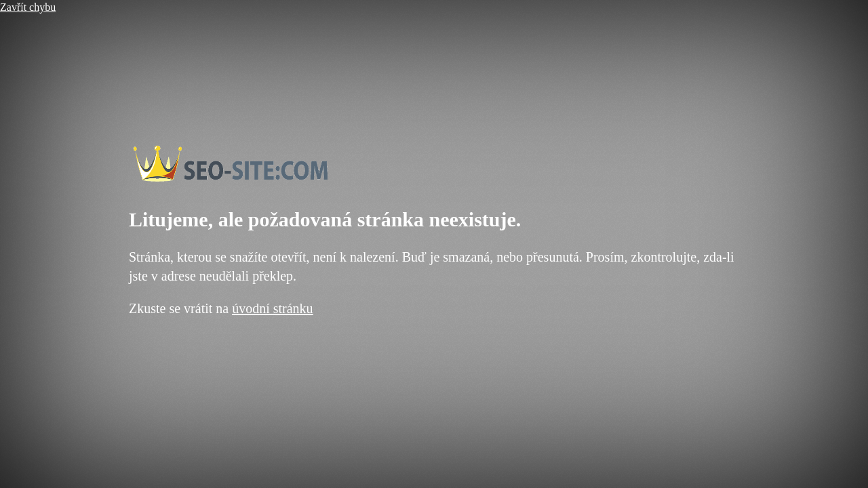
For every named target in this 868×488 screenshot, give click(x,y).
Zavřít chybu (28, 7)
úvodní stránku (272, 308)
